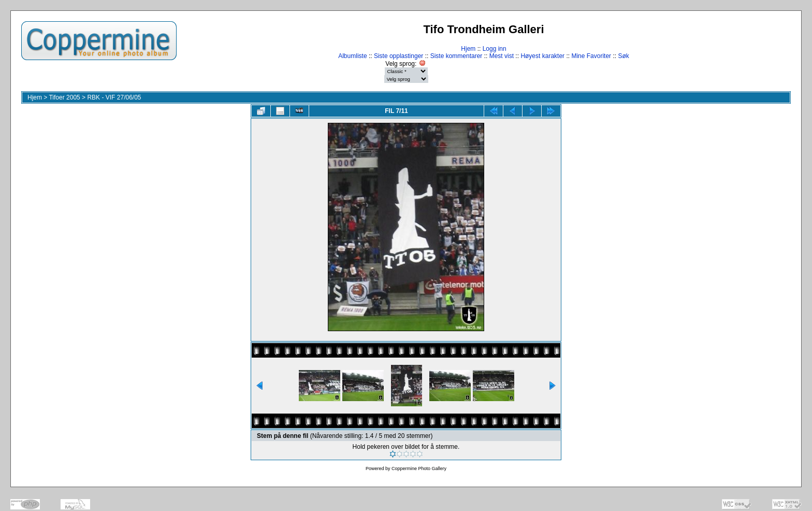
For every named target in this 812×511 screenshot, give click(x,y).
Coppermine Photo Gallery (419, 469)
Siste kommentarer (456, 56)
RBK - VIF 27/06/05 (114, 97)
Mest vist (502, 56)
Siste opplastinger (398, 56)
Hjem (468, 49)
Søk (623, 56)
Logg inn (495, 49)
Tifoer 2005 (64, 97)
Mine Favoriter (591, 56)
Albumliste (352, 56)
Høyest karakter (542, 56)
